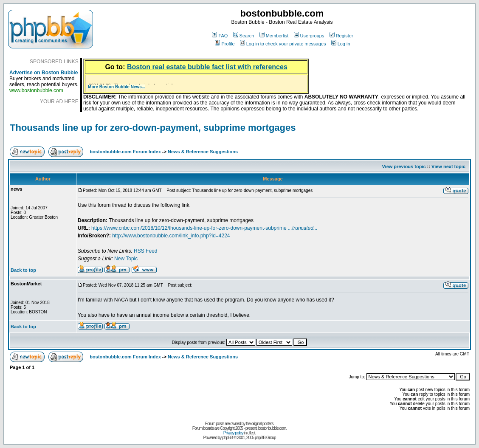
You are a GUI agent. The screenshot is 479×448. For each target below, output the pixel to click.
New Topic (126, 259)
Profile (225, 44)
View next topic (448, 166)
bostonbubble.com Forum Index (125, 152)
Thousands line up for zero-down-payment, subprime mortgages (153, 128)
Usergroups (309, 36)
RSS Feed (145, 251)
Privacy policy (233, 433)
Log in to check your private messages (283, 44)
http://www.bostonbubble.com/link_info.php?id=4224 (171, 236)
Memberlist (274, 36)
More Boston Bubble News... (117, 87)
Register (341, 36)
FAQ (220, 36)
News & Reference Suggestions (203, 152)
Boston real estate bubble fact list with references (207, 67)
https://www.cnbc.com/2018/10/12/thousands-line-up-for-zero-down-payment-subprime (204, 228)
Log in (341, 44)
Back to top (23, 270)
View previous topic (404, 166)
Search (244, 36)
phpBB (227, 438)
